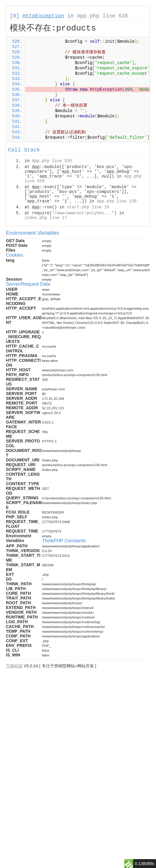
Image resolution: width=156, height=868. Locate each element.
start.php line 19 (88, 207)
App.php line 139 (117, 201)
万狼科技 (14, 666)
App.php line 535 (103, 16)
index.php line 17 (46, 218)
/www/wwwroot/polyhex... (83, 213)
